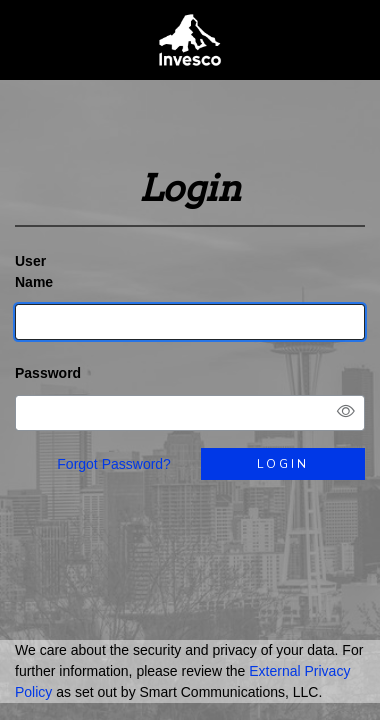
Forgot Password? (114, 464)
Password (48, 373)
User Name (34, 271)
